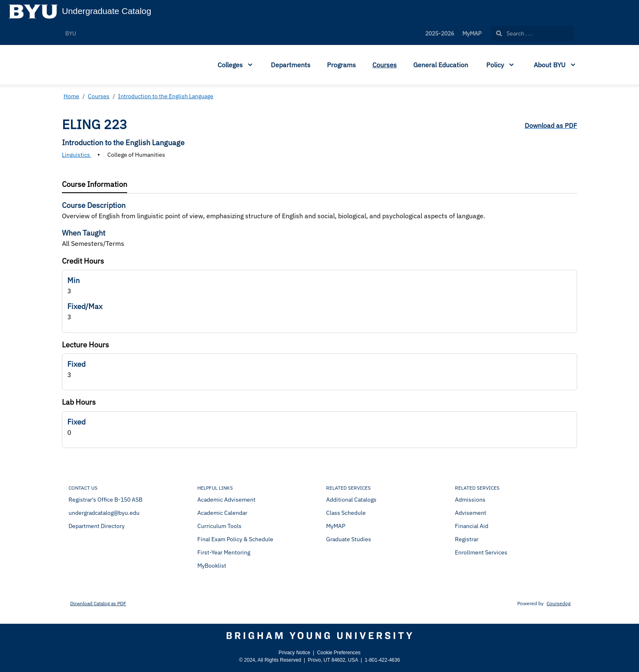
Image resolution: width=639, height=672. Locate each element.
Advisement (471, 513)
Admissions (470, 500)
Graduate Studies (349, 539)
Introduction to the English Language (166, 96)
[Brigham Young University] (319, 636)
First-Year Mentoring (224, 552)
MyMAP (472, 33)
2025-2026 (440, 33)
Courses (385, 65)
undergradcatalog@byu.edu (104, 513)
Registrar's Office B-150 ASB (105, 500)
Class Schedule (346, 513)
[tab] (95, 185)
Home (71, 96)
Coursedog (559, 603)
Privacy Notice (295, 653)
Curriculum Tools (219, 526)
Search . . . (515, 33)
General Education (441, 65)
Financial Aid (472, 526)
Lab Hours (79, 402)
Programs (341, 65)
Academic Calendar (222, 513)
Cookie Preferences (339, 653)
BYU (71, 33)
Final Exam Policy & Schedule (235, 539)
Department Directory (97, 526)
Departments (291, 65)
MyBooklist (212, 566)
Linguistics (77, 155)
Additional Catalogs (351, 500)
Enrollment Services (481, 552)
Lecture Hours (85, 345)
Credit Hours (83, 261)
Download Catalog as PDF (98, 603)
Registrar (467, 539)
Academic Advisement (226, 500)
